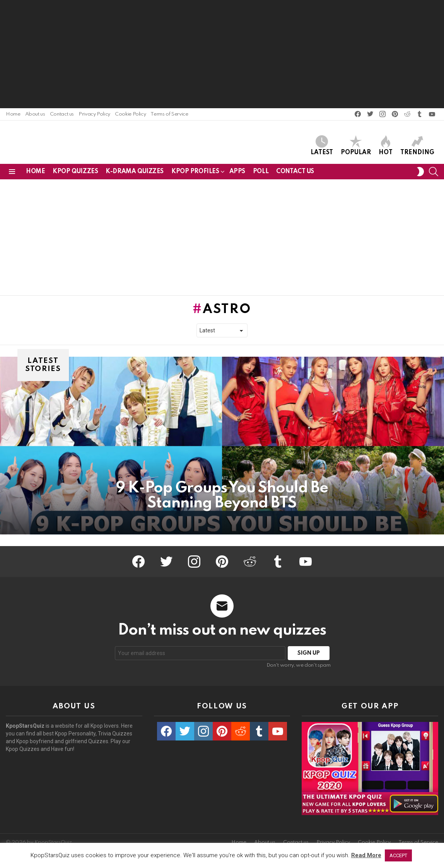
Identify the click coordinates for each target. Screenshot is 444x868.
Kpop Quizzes (75, 174)
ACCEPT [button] (398, 855)
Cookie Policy (130, 114)
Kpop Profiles (195, 176)
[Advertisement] (222, 54)
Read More (366, 855)
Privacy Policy (94, 114)
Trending (417, 147)
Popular (356, 147)
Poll (261, 174)
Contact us (62, 114)
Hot (386, 147)
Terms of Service (169, 114)
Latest (322, 147)
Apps (237, 174)
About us (35, 114)
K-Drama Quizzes (135, 174)
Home (13, 114)
